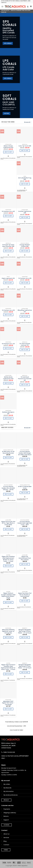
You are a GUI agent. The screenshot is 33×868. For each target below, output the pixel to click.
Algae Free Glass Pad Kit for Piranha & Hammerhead (25, 595)
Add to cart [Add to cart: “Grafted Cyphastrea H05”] (25, 217)
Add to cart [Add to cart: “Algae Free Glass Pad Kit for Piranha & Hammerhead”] (25, 601)
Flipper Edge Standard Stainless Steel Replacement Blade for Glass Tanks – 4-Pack (8, 667)
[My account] (28, 6)
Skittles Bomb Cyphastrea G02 (8, 378)
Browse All (28, 122)
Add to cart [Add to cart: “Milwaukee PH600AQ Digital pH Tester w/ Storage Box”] (8, 637)
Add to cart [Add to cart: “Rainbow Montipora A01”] (8, 418)
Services (6, 838)
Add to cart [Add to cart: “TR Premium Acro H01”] (8, 216)
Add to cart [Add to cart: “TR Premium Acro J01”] (8, 348)
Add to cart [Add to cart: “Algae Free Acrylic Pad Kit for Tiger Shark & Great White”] (8, 529)
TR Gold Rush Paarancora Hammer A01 (25, 379)
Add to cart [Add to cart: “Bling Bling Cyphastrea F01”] (25, 316)
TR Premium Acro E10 (8, 310)
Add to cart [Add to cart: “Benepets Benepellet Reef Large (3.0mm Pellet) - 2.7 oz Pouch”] (25, 637)
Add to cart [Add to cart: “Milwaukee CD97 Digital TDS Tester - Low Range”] (8, 709)
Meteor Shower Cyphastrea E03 (8, 147)
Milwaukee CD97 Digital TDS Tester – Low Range (8, 703)
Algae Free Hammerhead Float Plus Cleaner (25, 558)
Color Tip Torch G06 (25, 146)
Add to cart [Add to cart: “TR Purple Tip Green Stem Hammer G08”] (8, 251)
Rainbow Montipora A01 (8, 413)
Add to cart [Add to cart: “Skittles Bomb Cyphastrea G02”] (8, 383)
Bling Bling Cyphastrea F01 (25, 311)
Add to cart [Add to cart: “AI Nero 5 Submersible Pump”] (25, 493)
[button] (2, 7)
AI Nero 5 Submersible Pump (25, 487)
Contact (6, 845)
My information (9, 791)
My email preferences (11, 795)
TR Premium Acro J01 (8, 344)
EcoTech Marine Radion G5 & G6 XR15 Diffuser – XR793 (8, 488)
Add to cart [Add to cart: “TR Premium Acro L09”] (25, 283)
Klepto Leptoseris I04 (8, 278)
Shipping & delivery (10, 813)
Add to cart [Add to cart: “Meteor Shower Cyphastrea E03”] (8, 152)
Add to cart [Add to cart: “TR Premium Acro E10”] (8, 315)
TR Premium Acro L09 (25, 278)
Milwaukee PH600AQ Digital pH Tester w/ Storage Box (8, 631)
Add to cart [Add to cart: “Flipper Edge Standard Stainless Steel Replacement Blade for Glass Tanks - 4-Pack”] (8, 674)
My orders (7, 784)
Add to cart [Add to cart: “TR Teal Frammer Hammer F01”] (25, 350)
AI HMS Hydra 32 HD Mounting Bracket (8, 452)
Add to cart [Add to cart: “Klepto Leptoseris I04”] (8, 283)
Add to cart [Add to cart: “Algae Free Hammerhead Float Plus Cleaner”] (25, 564)
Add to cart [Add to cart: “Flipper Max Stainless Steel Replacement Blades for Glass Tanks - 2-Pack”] (8, 566)
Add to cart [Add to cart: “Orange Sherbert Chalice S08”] (25, 251)
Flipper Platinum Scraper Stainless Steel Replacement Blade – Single (8, 596)
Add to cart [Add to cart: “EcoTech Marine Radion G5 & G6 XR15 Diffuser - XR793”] (8, 494)
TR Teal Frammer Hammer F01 (25, 344)
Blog (5, 841)
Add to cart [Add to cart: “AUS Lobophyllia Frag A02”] (25, 184)
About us (6, 834)
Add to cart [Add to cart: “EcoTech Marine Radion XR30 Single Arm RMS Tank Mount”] (25, 459)
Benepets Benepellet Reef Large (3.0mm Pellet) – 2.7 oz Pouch (25, 631)
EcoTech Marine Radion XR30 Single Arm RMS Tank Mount (25, 453)
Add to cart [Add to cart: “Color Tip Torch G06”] (25, 150)
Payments (7, 809)
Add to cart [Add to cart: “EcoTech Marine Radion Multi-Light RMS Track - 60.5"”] (25, 529)
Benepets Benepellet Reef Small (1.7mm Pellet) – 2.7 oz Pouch (25, 666)
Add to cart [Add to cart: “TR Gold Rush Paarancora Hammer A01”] (25, 385)
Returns (6, 816)
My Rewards (7, 788)
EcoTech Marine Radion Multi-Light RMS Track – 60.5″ (25, 523)
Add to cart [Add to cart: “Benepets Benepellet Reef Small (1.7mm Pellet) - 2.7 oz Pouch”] (25, 672)
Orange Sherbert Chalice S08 (25, 246)
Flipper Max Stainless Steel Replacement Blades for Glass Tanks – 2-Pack (8, 559)
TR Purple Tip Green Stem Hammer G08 (8, 246)
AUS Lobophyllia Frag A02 (25, 179)
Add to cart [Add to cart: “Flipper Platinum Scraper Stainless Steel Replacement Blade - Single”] (8, 602)
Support (6, 820)
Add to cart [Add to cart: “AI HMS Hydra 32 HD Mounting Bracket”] (8, 458)
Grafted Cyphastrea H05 (25, 212)
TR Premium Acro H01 (8, 211)
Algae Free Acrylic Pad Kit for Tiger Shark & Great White (8, 523)
